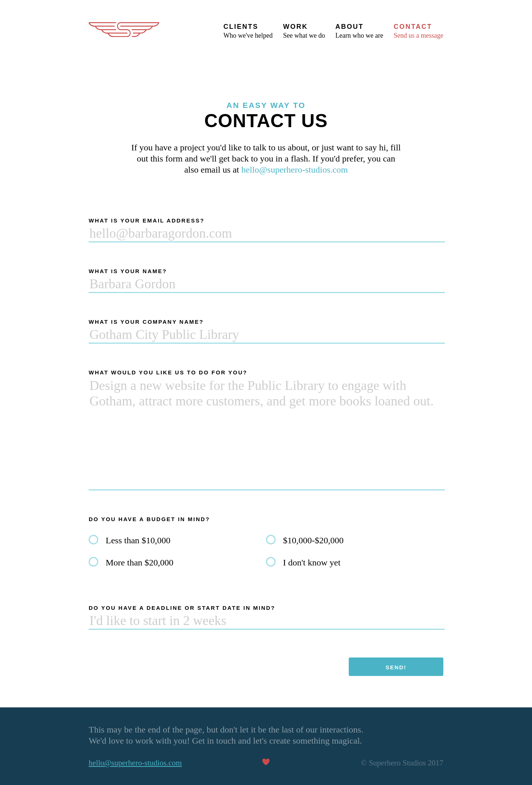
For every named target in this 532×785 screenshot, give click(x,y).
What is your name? (128, 271)
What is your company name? (146, 322)
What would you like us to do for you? (168, 372)
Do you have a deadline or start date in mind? (182, 608)
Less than (138, 540)
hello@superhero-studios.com (294, 170)
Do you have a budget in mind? (149, 519)
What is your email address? (147, 220)
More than (139, 563)
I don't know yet (312, 563)
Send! (396, 667)
